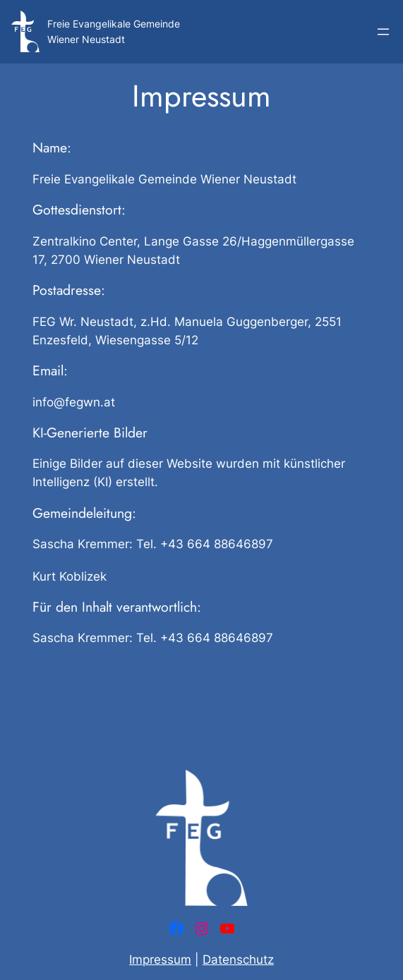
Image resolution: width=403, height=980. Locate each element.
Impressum (160, 960)
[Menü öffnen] (383, 32)
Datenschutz (238, 960)
